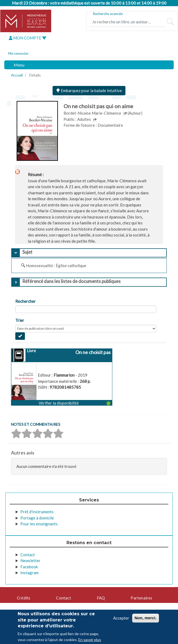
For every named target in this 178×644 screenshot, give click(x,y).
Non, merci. (146, 618)
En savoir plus (90, 640)
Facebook (29, 567)
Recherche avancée (108, 14)
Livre (31, 351)
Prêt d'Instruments (37, 512)
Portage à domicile (37, 518)
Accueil (17, 75)
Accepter (121, 618)
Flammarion (64, 375)
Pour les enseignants (39, 524)
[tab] (89, 253)
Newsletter (30, 561)
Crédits (24, 598)
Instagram (29, 573)
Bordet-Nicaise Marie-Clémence (93, 113)
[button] (62, 403)
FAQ (101, 598)
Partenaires (141, 598)
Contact (28, 555)
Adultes (84, 119)
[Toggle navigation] (16, 65)
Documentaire (110, 125)
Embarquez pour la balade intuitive (89, 90)
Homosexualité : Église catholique (56, 265)
